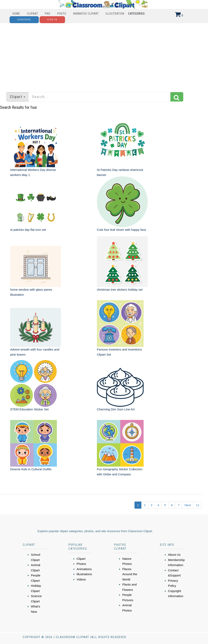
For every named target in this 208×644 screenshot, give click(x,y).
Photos (81, 564)
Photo (62, 14)
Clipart (32, 14)
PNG (48, 14)
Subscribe (24, 20)
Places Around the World (130, 574)
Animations (84, 569)
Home (16, 14)
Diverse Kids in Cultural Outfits (31, 469)
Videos (81, 579)
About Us (174, 555)
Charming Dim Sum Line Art (116, 409)
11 (198, 505)
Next (188, 505)
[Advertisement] (104, 56)
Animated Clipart (86, 14)
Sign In (52, 20)
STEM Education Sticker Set (29, 409)
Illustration (115, 14)
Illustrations (84, 574)
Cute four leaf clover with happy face (122, 230)
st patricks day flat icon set (28, 230)
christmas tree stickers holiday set (120, 290)
